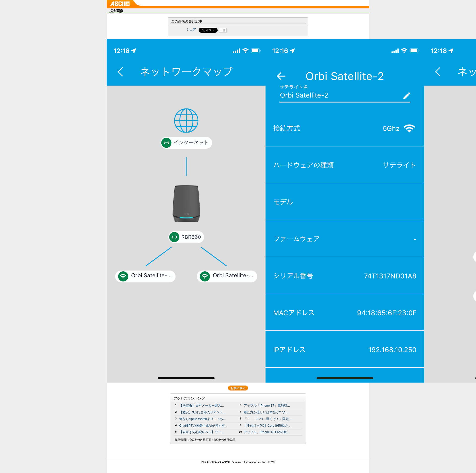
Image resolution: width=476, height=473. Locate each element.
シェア (191, 29)
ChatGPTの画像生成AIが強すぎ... (203, 426)
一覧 (223, 30)
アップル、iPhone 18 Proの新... (267, 432)
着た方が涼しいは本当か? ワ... (266, 412)
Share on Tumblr (256, 30)
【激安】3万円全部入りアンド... (202, 412)
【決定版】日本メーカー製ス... (202, 405)
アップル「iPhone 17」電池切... (267, 405)
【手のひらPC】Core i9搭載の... (267, 426)
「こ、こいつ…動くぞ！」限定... (268, 419)
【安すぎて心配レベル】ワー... (202, 432)
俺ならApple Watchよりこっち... (203, 419)
